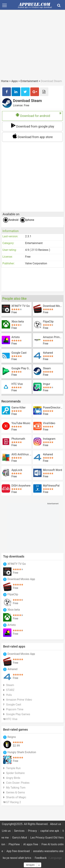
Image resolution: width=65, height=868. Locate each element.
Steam (47, 368)
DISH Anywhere (21, 486)
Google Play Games (21, 368)
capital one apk (50, 831)
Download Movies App (53, 306)
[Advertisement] (32, 46)
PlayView (14, 844)
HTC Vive (17, 384)
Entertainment (29, 81)
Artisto (16, 337)
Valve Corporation (36, 263)
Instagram (49, 439)
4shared (48, 353)
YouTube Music (21, 423)
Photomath (18, 439)
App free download (18, 851)
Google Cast (19, 353)
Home (5, 81)
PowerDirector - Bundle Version (53, 408)
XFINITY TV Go (21, 306)
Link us (6, 831)
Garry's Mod (19, 838)
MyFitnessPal (51, 486)
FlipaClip (48, 322)
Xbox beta (18, 322)
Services (19, 831)
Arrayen (30, 865)
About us (56, 824)
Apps (14, 81)
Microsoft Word (53, 470)
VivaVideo (49, 423)
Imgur (47, 384)
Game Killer (19, 408)
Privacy (32, 831)
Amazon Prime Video (53, 337)
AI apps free (31, 844)
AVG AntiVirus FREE (21, 454)
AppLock (17, 470)
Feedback (41, 858)
